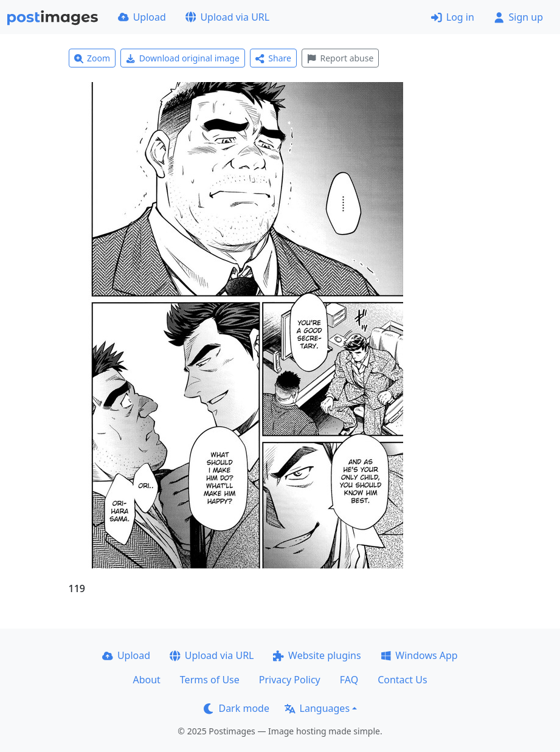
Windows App (419, 655)
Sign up (518, 17)
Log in (453, 17)
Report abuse (340, 58)
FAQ (349, 680)
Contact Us (402, 680)
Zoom (92, 58)
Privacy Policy (290, 680)
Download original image (183, 58)
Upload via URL (227, 17)
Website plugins (317, 655)
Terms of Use (210, 680)
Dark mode (237, 708)
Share (273, 58)
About (146, 680)
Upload (142, 17)
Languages (317, 708)
